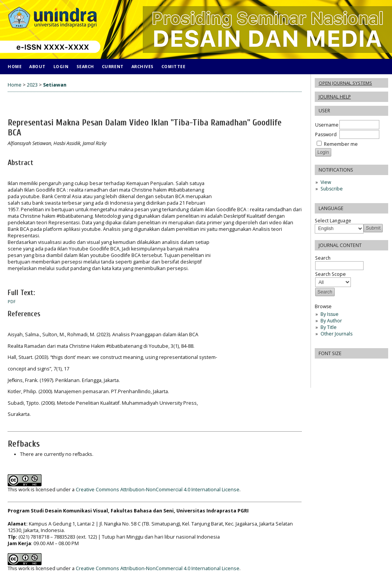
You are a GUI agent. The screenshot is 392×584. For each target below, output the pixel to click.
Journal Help (335, 97)
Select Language (333, 221)
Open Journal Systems (345, 83)
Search (85, 66)
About (37, 66)
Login (61, 66)
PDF (12, 302)
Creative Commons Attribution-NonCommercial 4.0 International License (158, 490)
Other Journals (336, 334)
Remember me (341, 144)
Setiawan (55, 85)
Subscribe (332, 189)
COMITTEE (173, 66)
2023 (32, 85)
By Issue (330, 314)
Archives (143, 66)
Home (15, 66)
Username (327, 125)
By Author (331, 321)
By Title (329, 327)
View (326, 182)
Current (113, 66)
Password (326, 134)
